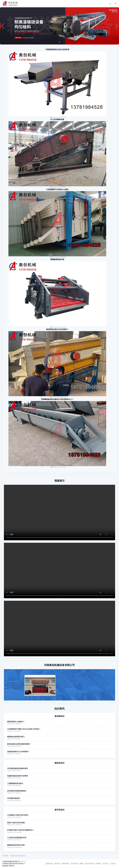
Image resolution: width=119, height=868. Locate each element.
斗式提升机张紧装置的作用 (17, 838)
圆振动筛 (57, 864)
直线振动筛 (49, 864)
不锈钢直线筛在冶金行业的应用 (57, 49)
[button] (58, 42)
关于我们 (113, 864)
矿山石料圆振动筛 (57, 119)
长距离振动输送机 (14, 798)
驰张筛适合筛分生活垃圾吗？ (57, 329)
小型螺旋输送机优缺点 (15, 783)
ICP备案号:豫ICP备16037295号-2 (14, 864)
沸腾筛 (81, 864)
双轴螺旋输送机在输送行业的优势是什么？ (57, 399)
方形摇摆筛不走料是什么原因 (57, 189)
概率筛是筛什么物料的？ (16, 722)
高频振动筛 (14, 856)
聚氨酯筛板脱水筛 (57, 259)
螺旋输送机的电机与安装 (16, 845)
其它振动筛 (74, 864)
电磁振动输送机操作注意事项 (17, 776)
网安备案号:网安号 (8, 866)
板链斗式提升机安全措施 (16, 823)
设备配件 (98, 864)
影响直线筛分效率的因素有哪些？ (19, 744)
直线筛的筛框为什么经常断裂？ (18, 752)
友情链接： (6, 856)
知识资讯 (106, 864)
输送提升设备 (89, 864)
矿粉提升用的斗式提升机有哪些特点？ (21, 830)
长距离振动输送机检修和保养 (17, 768)
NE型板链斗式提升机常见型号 (18, 815)
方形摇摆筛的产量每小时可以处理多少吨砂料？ (24, 729)
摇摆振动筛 (65, 864)
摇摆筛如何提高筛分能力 (16, 737)
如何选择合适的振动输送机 (17, 791)
